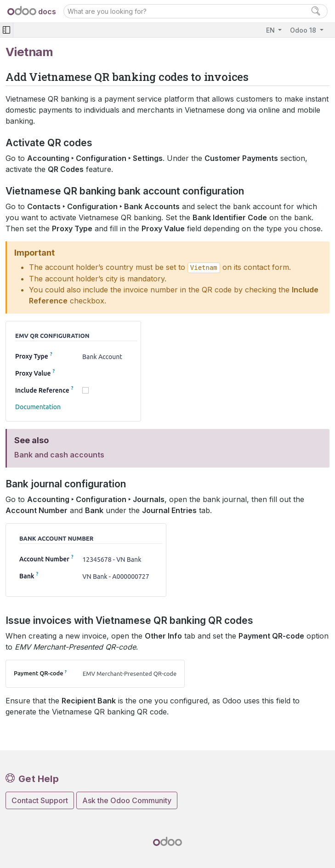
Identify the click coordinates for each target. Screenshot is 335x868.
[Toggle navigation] (6, 30)
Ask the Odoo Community (127, 800)
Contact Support (40, 800)
